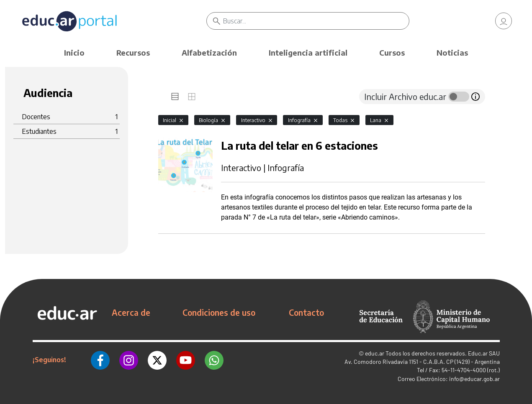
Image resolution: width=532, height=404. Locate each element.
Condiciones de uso (219, 312)
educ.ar (375, 353)
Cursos (392, 52)
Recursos (133, 52)
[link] (504, 21)
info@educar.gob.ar (474, 379)
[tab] (175, 97)
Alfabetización (209, 52)
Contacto (306, 312)
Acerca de (131, 312)
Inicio (74, 52)
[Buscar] (316, 21)
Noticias (452, 52)
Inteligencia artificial (308, 52)
